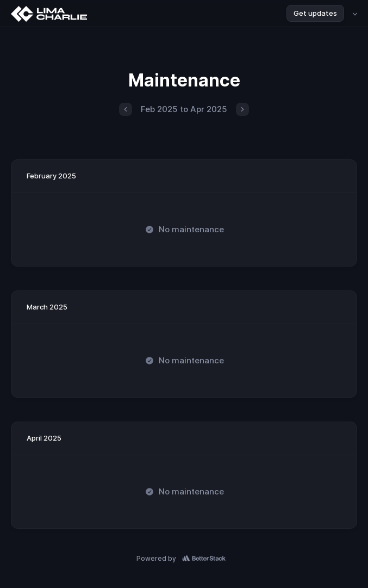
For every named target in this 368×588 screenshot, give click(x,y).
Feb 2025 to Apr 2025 (184, 109)
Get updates (315, 13)
